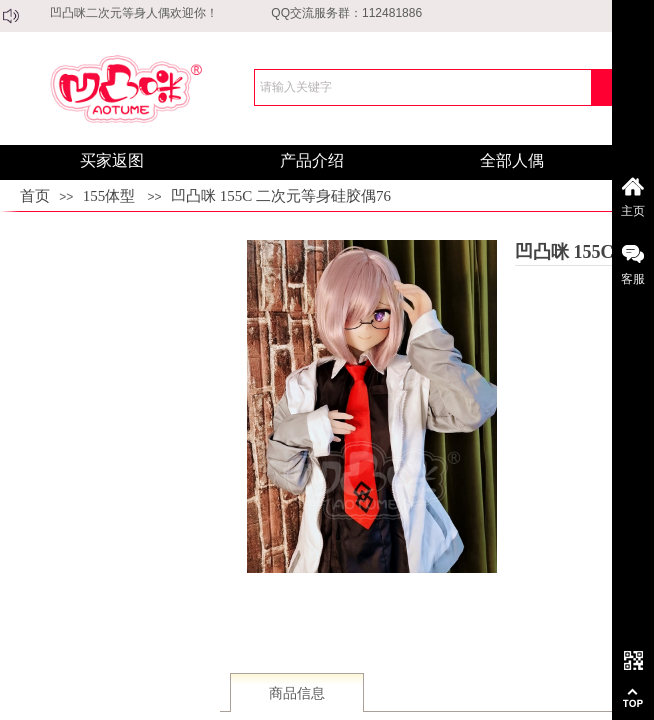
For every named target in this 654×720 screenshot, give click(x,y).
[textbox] (423, 87)
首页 (35, 196)
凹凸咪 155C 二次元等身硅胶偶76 (281, 196)
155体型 (109, 196)
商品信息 (297, 693)
